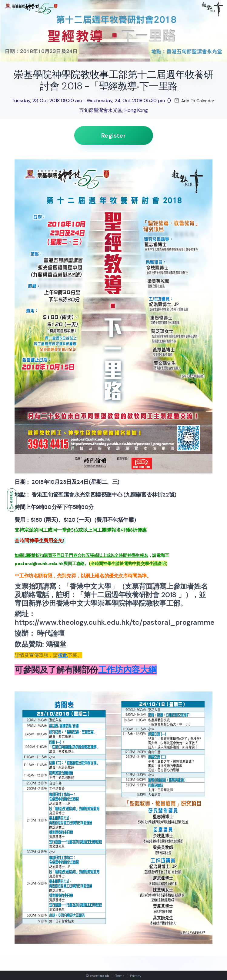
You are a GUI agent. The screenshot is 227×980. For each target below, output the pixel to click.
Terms (120, 976)
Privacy (135, 976)
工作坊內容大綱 (127, 670)
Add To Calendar (194, 101)
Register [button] (114, 135)
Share (12, 500)
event (99, 976)
